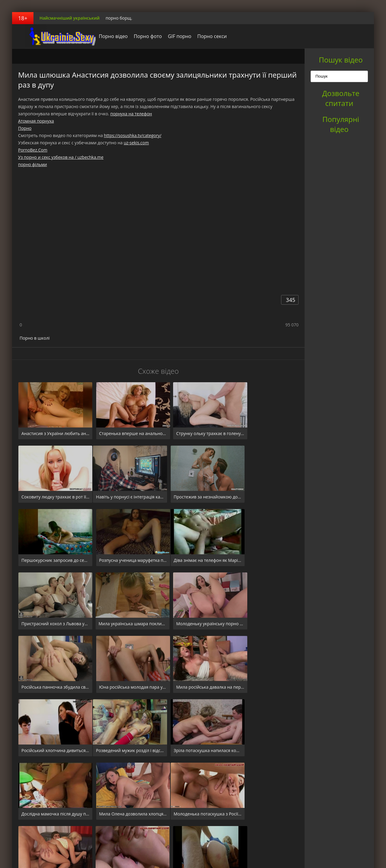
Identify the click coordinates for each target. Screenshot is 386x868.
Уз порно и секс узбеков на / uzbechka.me (61, 157)
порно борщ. (119, 18)
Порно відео (105, 36)
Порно (25, 128)
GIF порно (171, 36)
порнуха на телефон (131, 114)
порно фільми (33, 164)
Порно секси (204, 36)
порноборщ (50, 36)
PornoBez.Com (33, 150)
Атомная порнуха (36, 121)
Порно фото (139, 36)
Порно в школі (35, 338)
